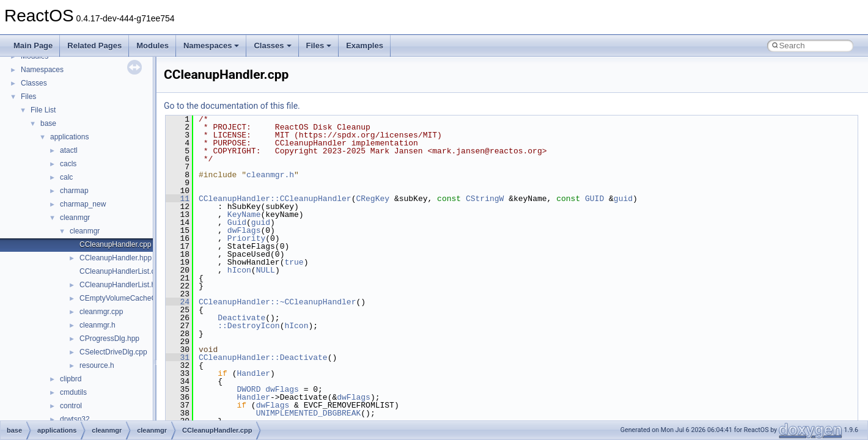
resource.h (97, 365)
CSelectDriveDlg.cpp (113, 352)
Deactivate (241, 318)
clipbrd (71, 379)
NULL (266, 270)
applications (69, 137)
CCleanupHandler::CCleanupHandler (275, 199)
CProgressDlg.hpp (109, 339)
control (71, 406)
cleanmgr (75, 218)
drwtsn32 (75, 419)
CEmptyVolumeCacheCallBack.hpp (137, 298)
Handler (253, 373)
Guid (237, 222)
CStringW (485, 199)
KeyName (244, 215)
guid (623, 199)
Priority (246, 238)
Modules (153, 46)
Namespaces (211, 46)
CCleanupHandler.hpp (116, 258)
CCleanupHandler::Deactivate (263, 358)
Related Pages (94, 46)
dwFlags (244, 230)
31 (178, 358)
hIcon (239, 270)
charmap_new (83, 204)
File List (43, 110)
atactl (69, 150)
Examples (365, 46)
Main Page (33, 46)
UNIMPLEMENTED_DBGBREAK (309, 413)
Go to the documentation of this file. (232, 106)
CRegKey (373, 199)
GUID (594, 199)
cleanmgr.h (97, 325)
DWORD (248, 389)
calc (66, 177)
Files (319, 46)
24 (178, 302)
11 (178, 199)
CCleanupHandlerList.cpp (121, 271)
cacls (68, 164)
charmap (74, 191)
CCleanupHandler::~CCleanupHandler (277, 302)
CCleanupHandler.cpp (115, 244)
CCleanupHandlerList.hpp (121, 285)
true (294, 262)
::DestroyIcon (248, 326)
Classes (272, 46)
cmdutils (73, 392)
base (48, 123)
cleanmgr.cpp (101, 312)
